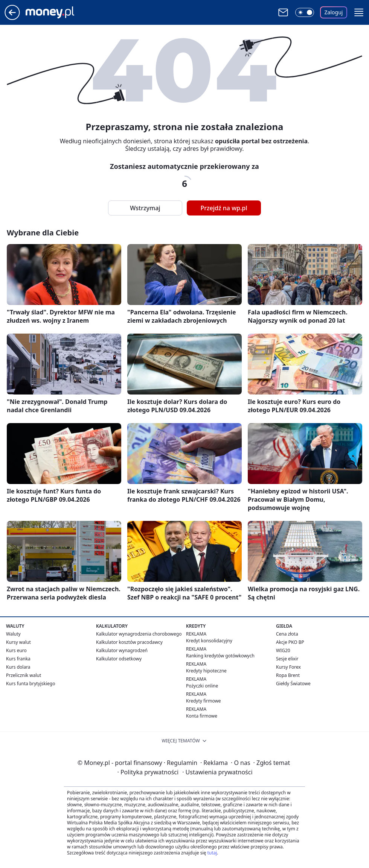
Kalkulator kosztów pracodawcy (129, 642)
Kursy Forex (288, 667)
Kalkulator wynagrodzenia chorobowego (139, 634)
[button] (359, 12)
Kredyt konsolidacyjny (209, 641)
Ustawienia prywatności (217, 772)
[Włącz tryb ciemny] (305, 12)
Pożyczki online (202, 686)
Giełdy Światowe (293, 684)
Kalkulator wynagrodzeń (122, 650)
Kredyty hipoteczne (206, 671)
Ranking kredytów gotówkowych (220, 656)
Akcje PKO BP (290, 642)
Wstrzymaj (145, 208)
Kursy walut (18, 642)
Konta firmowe (202, 716)
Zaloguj (334, 12)
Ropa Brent (288, 675)
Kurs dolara (18, 667)
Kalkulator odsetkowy (119, 659)
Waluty (13, 634)
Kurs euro (16, 650)
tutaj (212, 853)
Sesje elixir (287, 659)
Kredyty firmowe (204, 701)
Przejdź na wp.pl (224, 208)
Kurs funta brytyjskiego (30, 684)
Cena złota (287, 634)
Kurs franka (18, 659)
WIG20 (283, 650)
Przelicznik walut (24, 675)
